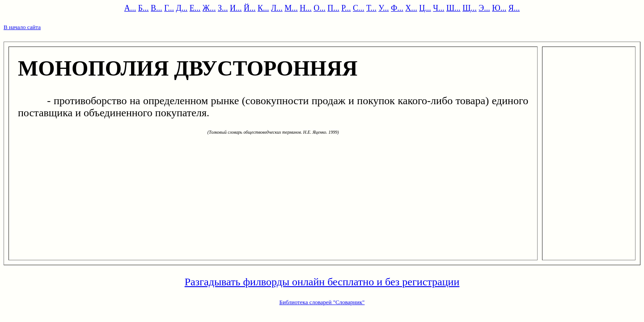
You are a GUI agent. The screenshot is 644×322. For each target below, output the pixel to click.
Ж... (209, 8)
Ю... (499, 8)
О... (320, 8)
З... (223, 8)
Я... (514, 8)
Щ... (470, 8)
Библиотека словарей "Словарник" (322, 302)
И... (236, 8)
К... (263, 8)
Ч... (439, 8)
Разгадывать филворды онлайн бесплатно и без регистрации (322, 282)
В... (157, 8)
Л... (277, 8)
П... (333, 8)
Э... (484, 8)
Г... (169, 8)
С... (359, 8)
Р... (346, 8)
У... (383, 8)
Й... (250, 8)
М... (291, 8)
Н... (306, 8)
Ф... (397, 8)
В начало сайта (22, 27)
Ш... (453, 8)
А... (130, 8)
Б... (144, 8)
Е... (195, 8)
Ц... (425, 8)
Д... (182, 8)
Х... (411, 8)
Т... (371, 8)
